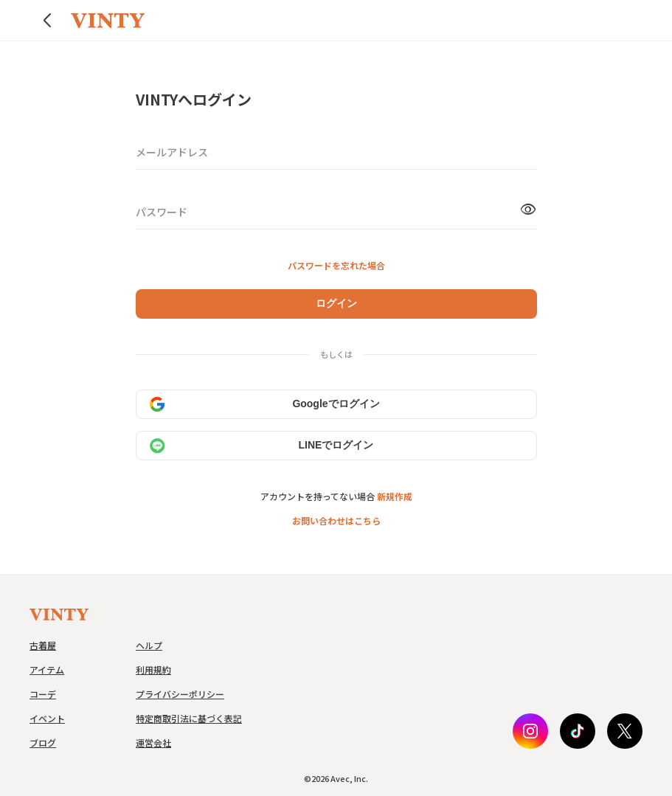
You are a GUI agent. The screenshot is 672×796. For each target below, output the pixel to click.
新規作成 (395, 496)
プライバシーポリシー (180, 694)
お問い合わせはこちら (336, 520)
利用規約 (153, 669)
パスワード (162, 212)
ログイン (336, 303)
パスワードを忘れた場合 (336, 265)
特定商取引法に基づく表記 (189, 718)
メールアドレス (172, 152)
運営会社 (153, 743)
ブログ (43, 743)
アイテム (47, 669)
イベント (47, 718)
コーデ (43, 694)
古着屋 (43, 645)
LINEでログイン (261, 446)
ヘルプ (149, 645)
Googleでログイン (264, 404)
